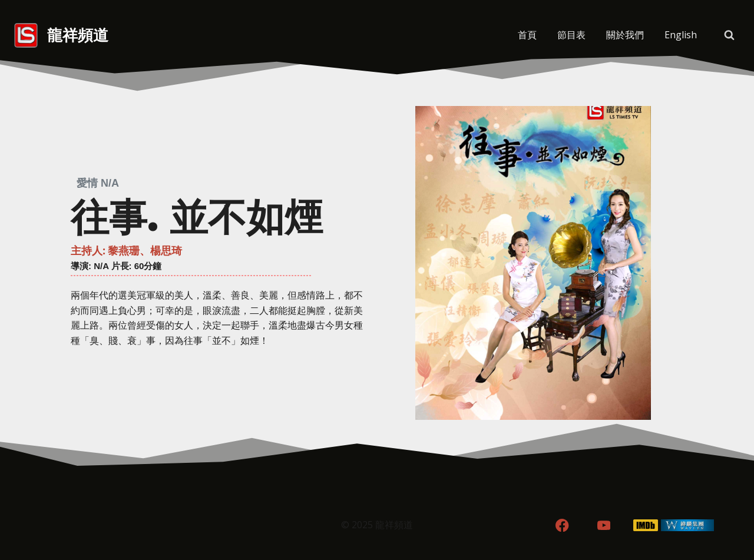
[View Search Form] (729, 35)
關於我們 (625, 35)
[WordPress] (687, 526)
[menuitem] (680, 35)
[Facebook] (562, 526)
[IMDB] (646, 526)
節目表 (571, 35)
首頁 (527, 35)
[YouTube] (604, 526)
